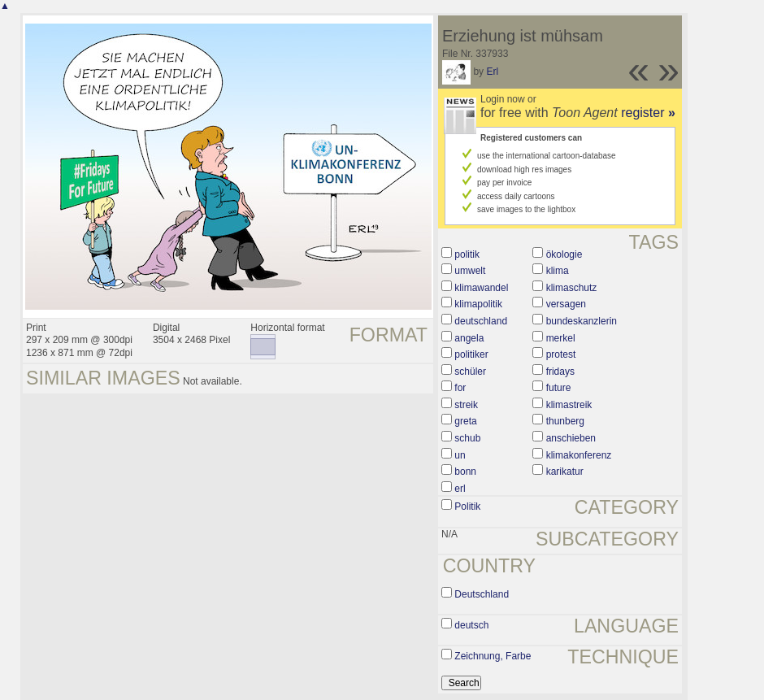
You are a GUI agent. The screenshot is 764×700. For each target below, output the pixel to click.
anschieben (571, 438)
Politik (467, 507)
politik (467, 254)
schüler (470, 372)
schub (467, 438)
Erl (492, 72)
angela (469, 338)
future (559, 388)
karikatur (565, 472)
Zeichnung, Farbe (493, 656)
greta (465, 421)
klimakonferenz (579, 455)
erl (460, 489)
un (460, 455)
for (460, 388)
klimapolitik (478, 304)
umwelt (470, 271)
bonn (465, 472)
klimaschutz (572, 288)
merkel (561, 338)
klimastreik (569, 405)
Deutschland (482, 594)
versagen (566, 304)
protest (561, 354)
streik (466, 405)
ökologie (564, 254)
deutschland (481, 321)
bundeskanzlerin (582, 321)
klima (558, 271)
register (648, 113)
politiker (471, 354)
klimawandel (481, 288)
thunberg (565, 421)
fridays (560, 372)
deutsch (471, 625)
